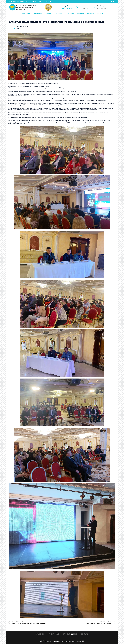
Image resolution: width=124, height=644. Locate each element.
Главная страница (26, 14)
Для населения (59, 14)
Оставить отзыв (37, 1)
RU (47, 1)
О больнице (38, 14)
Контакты (100, 14)
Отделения (48, 14)
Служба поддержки (70, 634)
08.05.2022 (27, 26)
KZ (50, 1)
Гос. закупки (80, 14)
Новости (19, 28)
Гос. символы (91, 14)
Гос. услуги (71, 14)
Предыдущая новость (37, 623)
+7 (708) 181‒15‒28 (66, 8)
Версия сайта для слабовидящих (18, 1)
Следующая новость (87, 623)
